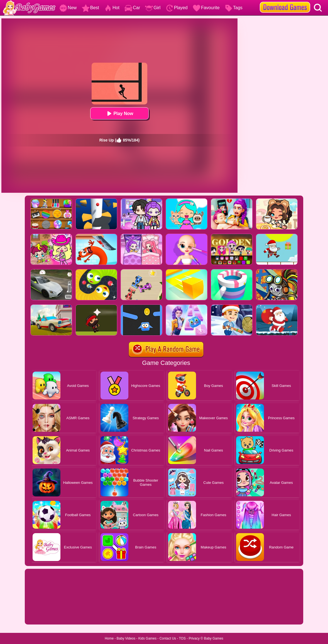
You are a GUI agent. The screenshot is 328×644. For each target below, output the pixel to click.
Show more (44, 614)
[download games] (285, 2)
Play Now (119, 114)
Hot (112, 8)
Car (132, 8)
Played (177, 8)
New (68, 8)
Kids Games (147, 638)
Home (109, 638)
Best (90, 8)
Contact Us (168, 638)
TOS (182, 638)
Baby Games (213, 638)
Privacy (194, 638)
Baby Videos (126, 638)
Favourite (206, 8)
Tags (234, 8)
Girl (153, 8)
